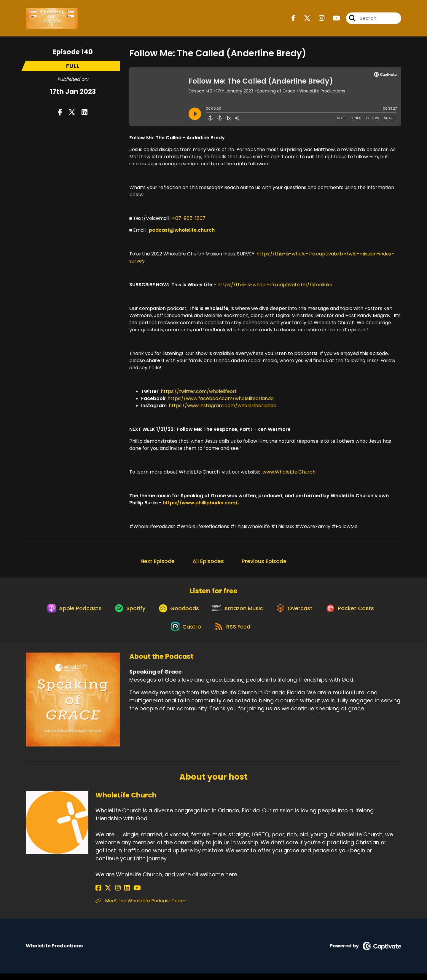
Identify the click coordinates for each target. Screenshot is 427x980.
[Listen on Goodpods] (178, 611)
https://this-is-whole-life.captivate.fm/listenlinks (275, 285)
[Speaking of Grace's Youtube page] (333, 19)
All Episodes (208, 561)
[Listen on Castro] (185, 632)
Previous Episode (264, 561)
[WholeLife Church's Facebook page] (98, 895)
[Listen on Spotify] (127, 611)
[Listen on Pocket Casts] (356, 611)
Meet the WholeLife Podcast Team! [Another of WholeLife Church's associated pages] (141, 907)
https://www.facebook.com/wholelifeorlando (221, 398)
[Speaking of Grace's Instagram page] (318, 19)
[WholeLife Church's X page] (106, 895)
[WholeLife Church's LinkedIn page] (120, 895)
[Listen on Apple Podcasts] (68, 611)
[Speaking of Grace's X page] (304, 19)
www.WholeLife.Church (289, 472)
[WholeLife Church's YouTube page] (127, 895)
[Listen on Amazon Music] (239, 611)
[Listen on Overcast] (298, 611)
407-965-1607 (189, 218)
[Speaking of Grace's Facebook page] (294, 19)
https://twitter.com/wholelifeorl (198, 391)
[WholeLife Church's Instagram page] (113, 895)
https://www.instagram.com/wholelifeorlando (223, 406)
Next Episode (158, 561)
